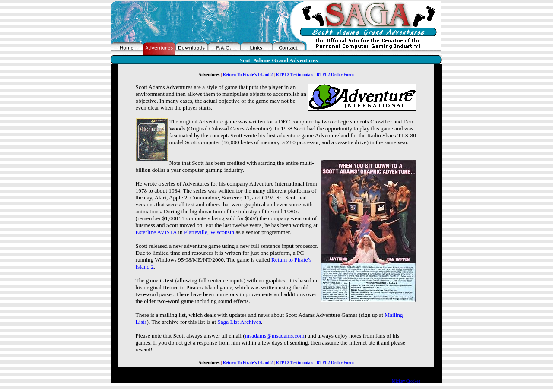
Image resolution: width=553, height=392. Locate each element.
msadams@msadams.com (275, 336)
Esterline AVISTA (156, 232)
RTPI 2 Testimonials (295, 74)
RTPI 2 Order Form (335, 74)
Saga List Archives (239, 322)
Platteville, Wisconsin (209, 232)
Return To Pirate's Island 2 (248, 74)
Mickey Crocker (406, 381)
